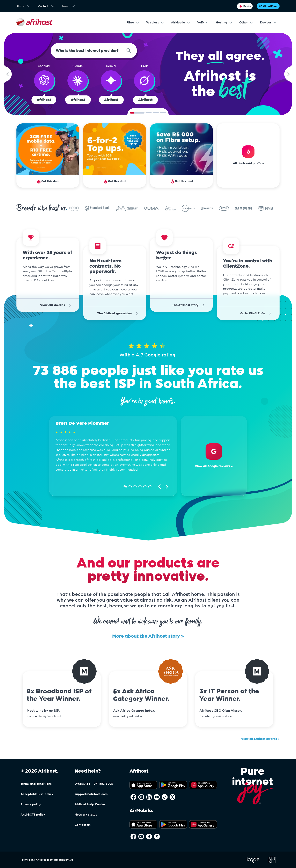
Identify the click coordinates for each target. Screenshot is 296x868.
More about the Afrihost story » (148, 636)
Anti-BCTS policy (33, 815)
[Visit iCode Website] (253, 862)
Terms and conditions (36, 784)
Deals (245, 6)
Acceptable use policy (37, 794)
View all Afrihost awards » (260, 739)
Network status (86, 815)
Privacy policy (31, 804)
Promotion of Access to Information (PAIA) (47, 860)
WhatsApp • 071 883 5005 (94, 784)
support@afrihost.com (91, 794)
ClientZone (268, 6)
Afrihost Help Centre (90, 804)
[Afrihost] (35, 23)
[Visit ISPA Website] (272, 862)
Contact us (83, 825)
